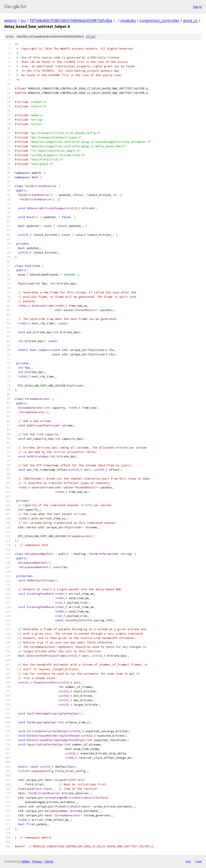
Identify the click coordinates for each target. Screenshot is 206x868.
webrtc (11, 20)
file (91, 37)
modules (128, 20)
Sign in (197, 7)
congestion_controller (159, 20)
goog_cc (190, 20)
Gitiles (25, 861)
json (198, 861)
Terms (49, 861)
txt (188, 861)
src (23, 20)
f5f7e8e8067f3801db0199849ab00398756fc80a (71, 20)
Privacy (37, 861)
